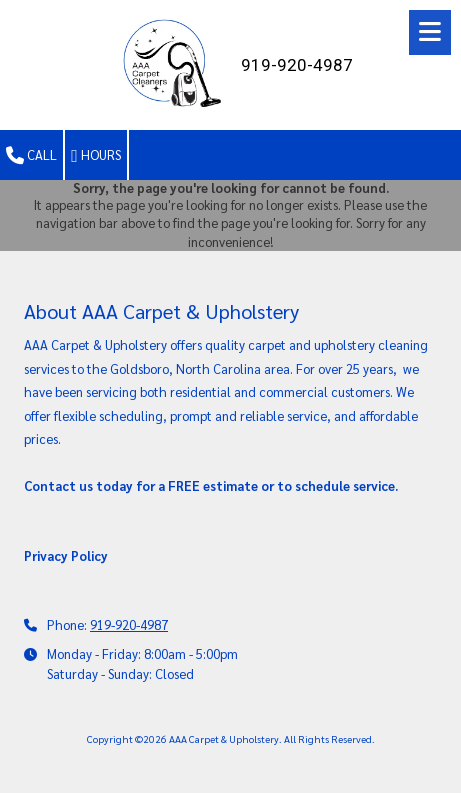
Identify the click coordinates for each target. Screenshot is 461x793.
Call (31, 155)
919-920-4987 (129, 624)
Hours (96, 155)
